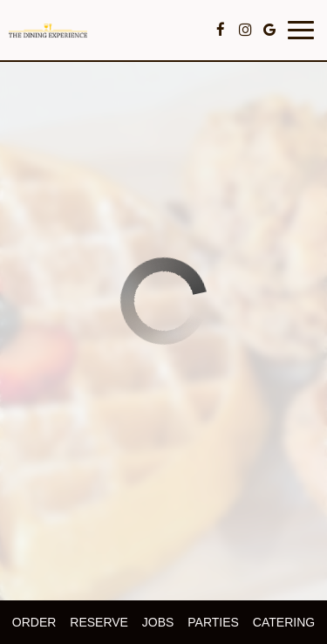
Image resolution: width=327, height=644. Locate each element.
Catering (284, 622)
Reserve (99, 622)
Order (34, 622)
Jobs (158, 622)
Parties (213, 622)
